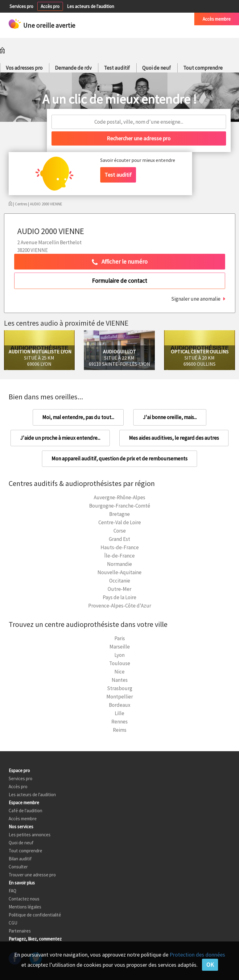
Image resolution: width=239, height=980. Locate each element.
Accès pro (50, 6)
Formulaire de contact (120, 281)
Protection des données (197, 955)
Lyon (120, 655)
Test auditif (117, 68)
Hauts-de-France (120, 547)
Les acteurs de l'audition (91, 6)
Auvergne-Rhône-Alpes (120, 497)
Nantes (120, 680)
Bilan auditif (20, 859)
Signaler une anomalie (196, 299)
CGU (13, 923)
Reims (120, 730)
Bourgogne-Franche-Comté (120, 506)
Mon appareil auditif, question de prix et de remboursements (120, 459)
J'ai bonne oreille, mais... (170, 417)
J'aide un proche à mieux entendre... (60, 438)
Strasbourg (120, 688)
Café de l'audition (169, 19)
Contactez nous (24, 899)
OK (210, 965)
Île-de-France (120, 556)
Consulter (18, 867)
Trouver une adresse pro (32, 875)
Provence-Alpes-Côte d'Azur (120, 606)
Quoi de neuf (157, 68)
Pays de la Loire (120, 597)
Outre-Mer (120, 589)
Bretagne (120, 514)
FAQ (12, 891)
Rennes (120, 722)
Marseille (120, 647)
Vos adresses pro (24, 68)
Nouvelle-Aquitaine (120, 572)
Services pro (21, 6)
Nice (120, 672)
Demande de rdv (73, 68)
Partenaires (20, 931)
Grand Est (120, 539)
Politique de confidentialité (35, 915)
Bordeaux (120, 705)
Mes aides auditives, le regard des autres (174, 438)
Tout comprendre (203, 68)
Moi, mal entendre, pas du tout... (78, 417)
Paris (120, 638)
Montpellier (120, 697)
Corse (120, 531)
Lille (120, 713)
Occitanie (120, 581)
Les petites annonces (30, 835)
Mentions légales (25, 907)
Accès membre (217, 19)
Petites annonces (127, 19)
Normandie (120, 564)
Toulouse (120, 663)
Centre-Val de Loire (120, 522)
